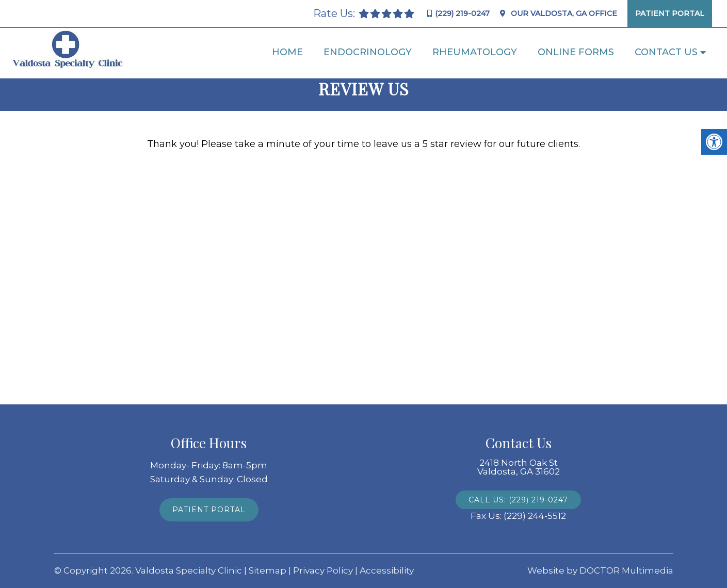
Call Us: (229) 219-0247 (518, 500)
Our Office (563, 13)
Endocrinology (368, 52)
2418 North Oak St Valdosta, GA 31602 (519, 467)
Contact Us (666, 52)
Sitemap (268, 571)
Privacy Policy (323, 571)
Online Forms (576, 52)
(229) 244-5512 (535, 516)
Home (287, 52)
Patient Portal (670, 13)
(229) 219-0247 (462, 13)
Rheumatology (475, 52)
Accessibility (387, 571)
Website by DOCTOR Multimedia (600, 571)
